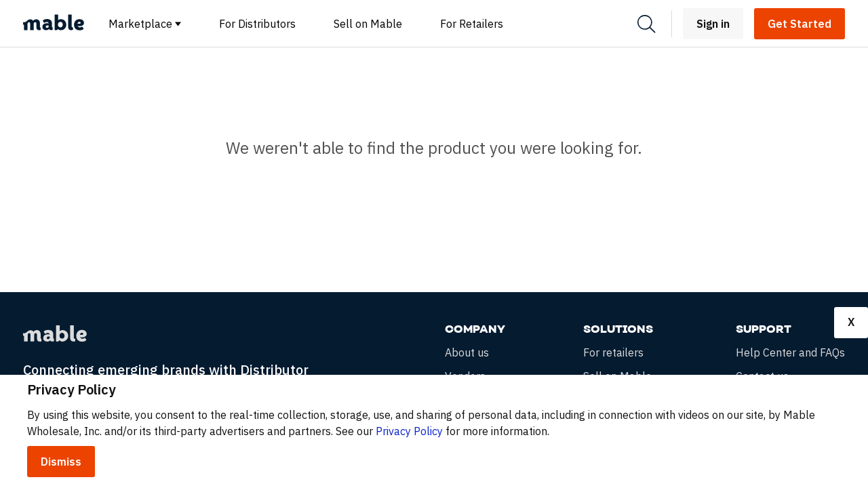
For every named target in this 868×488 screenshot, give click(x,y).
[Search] (646, 24)
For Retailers (472, 24)
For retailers (613, 353)
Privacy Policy (409, 431)
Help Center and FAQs (790, 353)
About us (467, 353)
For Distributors (257, 24)
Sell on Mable (368, 24)
